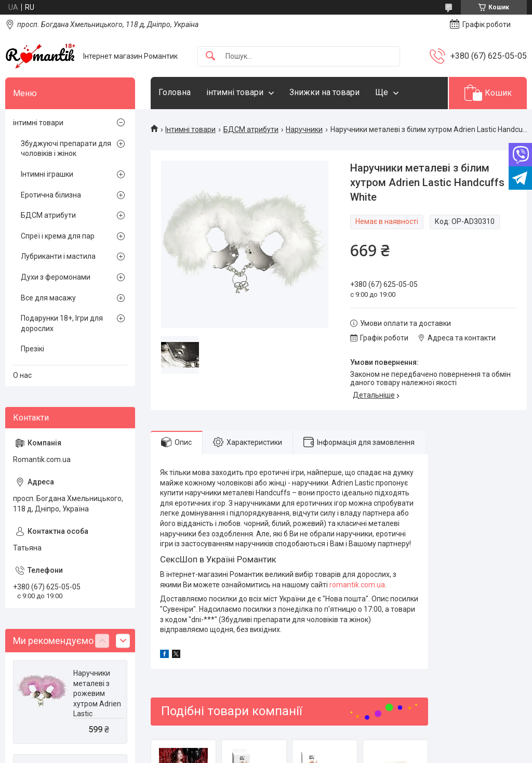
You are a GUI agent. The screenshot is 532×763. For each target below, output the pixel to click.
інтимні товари (235, 92)
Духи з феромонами (56, 277)
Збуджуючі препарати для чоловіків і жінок (66, 149)
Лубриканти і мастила (58, 256)
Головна (175, 92)
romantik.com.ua (357, 585)
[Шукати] (210, 56)
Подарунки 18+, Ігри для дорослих (62, 323)
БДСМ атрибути (251, 129)
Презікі (32, 349)
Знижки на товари (324, 92)
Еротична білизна (51, 195)
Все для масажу (48, 298)
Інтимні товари (190, 129)
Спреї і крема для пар (58, 236)
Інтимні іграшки (47, 174)
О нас (22, 375)
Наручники (304, 129)
